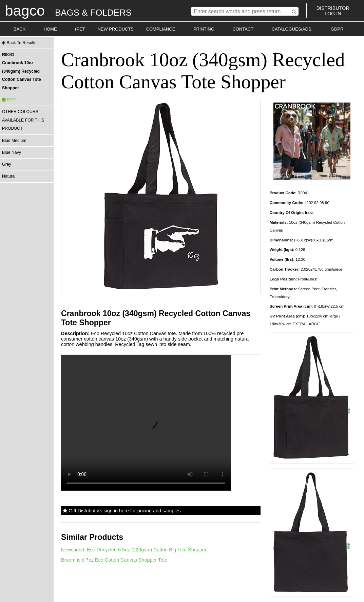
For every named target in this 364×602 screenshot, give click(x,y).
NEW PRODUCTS (116, 29)
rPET (80, 29)
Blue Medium (14, 141)
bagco (25, 11)
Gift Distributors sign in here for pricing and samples (122, 511)
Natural (9, 176)
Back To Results (19, 43)
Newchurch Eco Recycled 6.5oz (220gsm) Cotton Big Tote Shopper (134, 550)
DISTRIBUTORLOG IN (333, 11)
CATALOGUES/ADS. (292, 29)
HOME (50, 29)
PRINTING (204, 29)
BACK (20, 29)
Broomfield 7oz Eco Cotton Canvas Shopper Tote (114, 560)
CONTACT (243, 29)
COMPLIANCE (161, 29)
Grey (7, 164)
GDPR (337, 29)
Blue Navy (12, 152)
